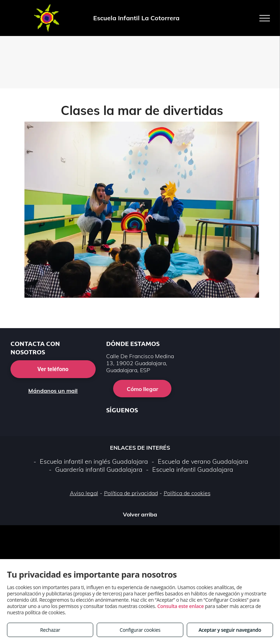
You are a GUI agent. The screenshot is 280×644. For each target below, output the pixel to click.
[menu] (265, 18)
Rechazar (50, 630)
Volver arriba (140, 514)
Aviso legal (84, 493)
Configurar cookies (140, 630)
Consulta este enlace (180, 606)
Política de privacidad (131, 493)
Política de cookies (187, 493)
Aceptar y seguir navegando (230, 630)
